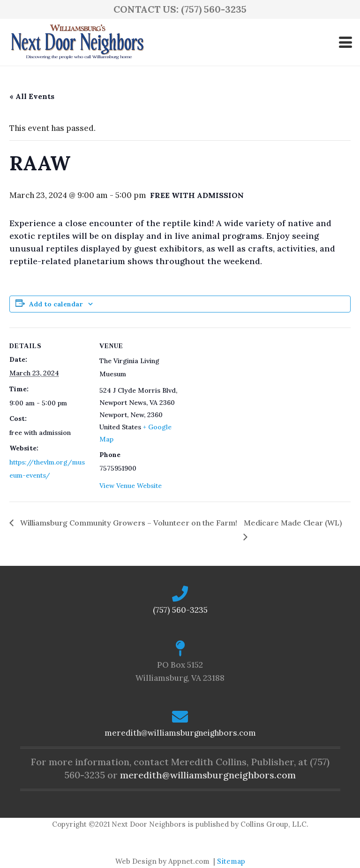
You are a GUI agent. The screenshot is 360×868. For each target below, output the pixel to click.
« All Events (32, 96)
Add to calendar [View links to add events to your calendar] (56, 304)
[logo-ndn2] (77, 42)
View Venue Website (131, 486)
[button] (345, 42)
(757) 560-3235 (180, 610)
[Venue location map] (239, 392)
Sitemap (231, 861)
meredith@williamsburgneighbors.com (180, 733)
